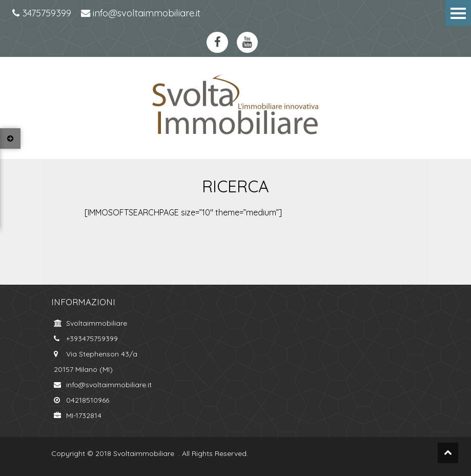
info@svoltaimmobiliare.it (141, 13)
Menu (458, 13)
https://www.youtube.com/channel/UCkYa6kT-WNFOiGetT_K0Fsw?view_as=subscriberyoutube (248, 43)
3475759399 (42, 13)
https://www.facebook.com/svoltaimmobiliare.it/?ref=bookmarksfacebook (217, 43)
